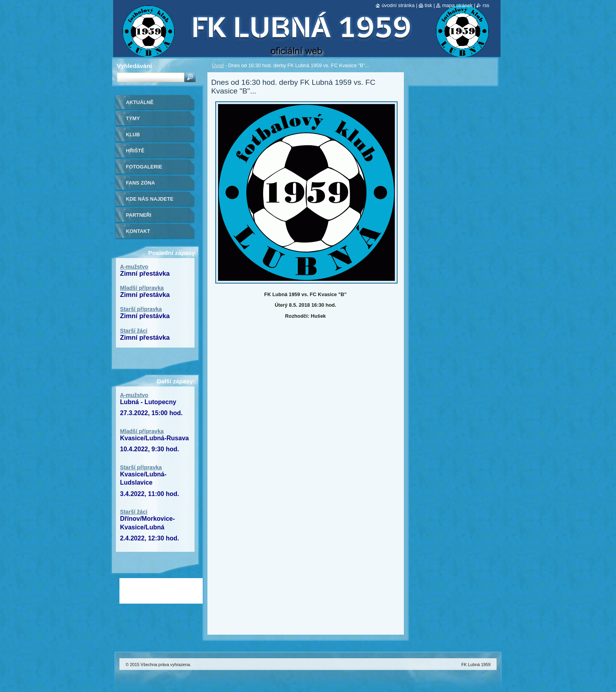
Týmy (133, 118)
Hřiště (135, 151)
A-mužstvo (134, 267)
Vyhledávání (135, 66)
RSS (486, 5)
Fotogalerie (144, 167)
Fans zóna (141, 183)
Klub (133, 135)
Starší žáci (134, 331)
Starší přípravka (141, 309)
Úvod (218, 65)
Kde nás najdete (150, 199)
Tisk (428, 5)
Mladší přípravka (142, 288)
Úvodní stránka (398, 5)
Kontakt (138, 231)
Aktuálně (140, 102)
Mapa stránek (457, 5)
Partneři (139, 215)
